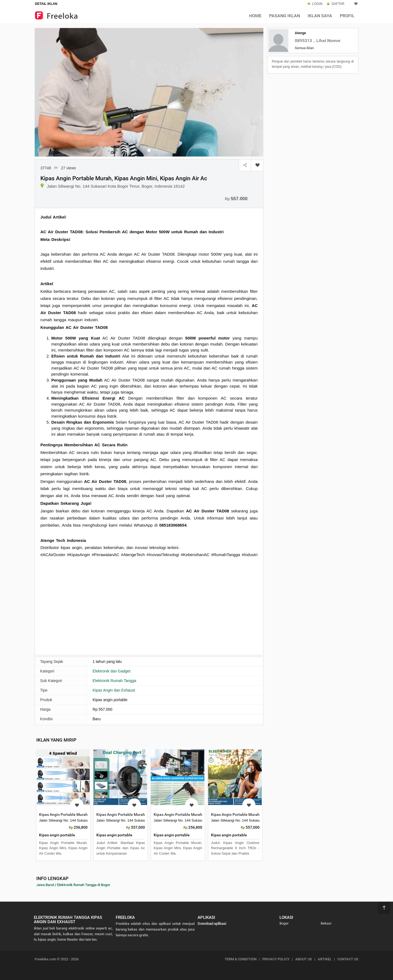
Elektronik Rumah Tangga (114, 681)
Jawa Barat (45, 885)
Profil (347, 16)
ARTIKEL (325, 959)
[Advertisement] (149, 610)
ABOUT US (304, 959)
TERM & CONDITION (241, 959)
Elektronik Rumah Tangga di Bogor (84, 885)
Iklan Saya (320, 16)
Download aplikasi (212, 924)
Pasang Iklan (285, 16)
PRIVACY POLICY (276, 959)
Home (255, 16)
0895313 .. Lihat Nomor (318, 41)
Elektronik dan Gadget (111, 671)
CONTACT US (348, 959)
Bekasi (326, 923)
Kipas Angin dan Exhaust (114, 690)
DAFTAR (338, 4)
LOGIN (317, 4)
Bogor (284, 923)
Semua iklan (304, 48)
